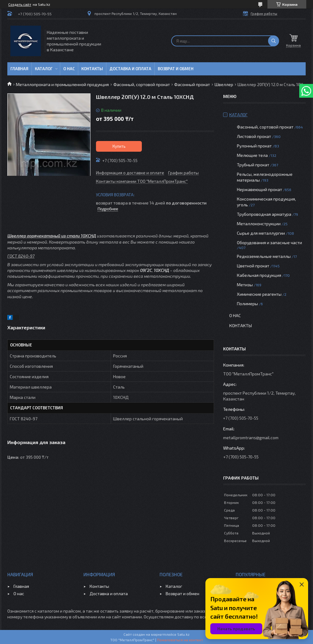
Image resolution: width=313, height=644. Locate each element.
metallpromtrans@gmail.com (251, 438)
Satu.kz (183, 634)
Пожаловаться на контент (180, 640)
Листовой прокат (254, 136)
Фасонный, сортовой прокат (142, 84)
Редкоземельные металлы (264, 256)
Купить (119, 146)
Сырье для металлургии (261, 233)
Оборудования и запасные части (269, 242)
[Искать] (274, 41)
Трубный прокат (253, 165)
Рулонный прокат (254, 146)
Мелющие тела (252, 155)
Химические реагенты (259, 294)
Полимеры (247, 304)
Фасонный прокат (192, 84)
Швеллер (224, 84)
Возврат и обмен (176, 69)
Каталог (44, 69)
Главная (19, 69)
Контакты (92, 69)
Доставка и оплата (130, 69)
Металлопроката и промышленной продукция (62, 84)
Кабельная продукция (259, 275)
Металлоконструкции (259, 224)
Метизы (245, 285)
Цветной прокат (253, 266)
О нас (69, 69)
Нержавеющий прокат (260, 189)
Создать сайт (20, 4)
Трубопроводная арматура (264, 214)
